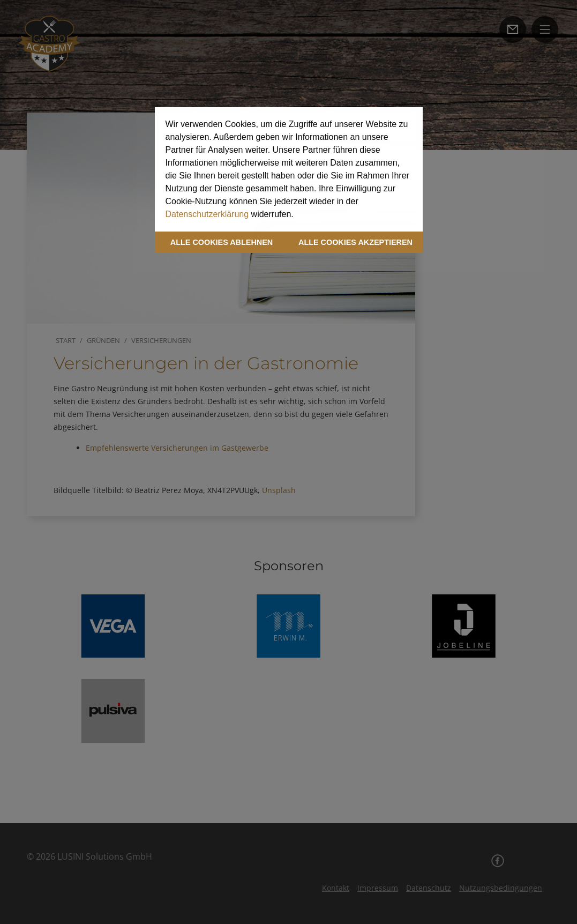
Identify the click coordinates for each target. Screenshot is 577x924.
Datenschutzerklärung (207, 214)
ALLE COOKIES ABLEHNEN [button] (222, 242)
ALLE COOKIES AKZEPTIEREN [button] (355, 242)
